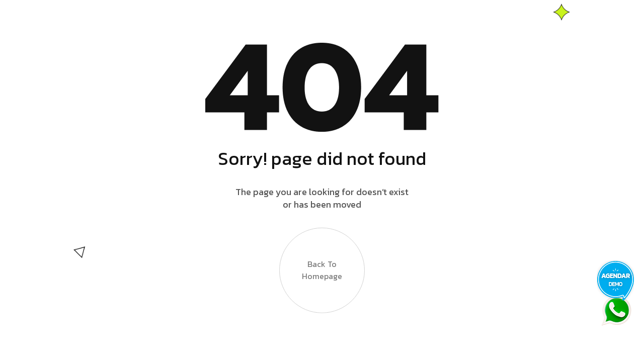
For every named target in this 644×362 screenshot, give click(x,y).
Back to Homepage (322, 270)
